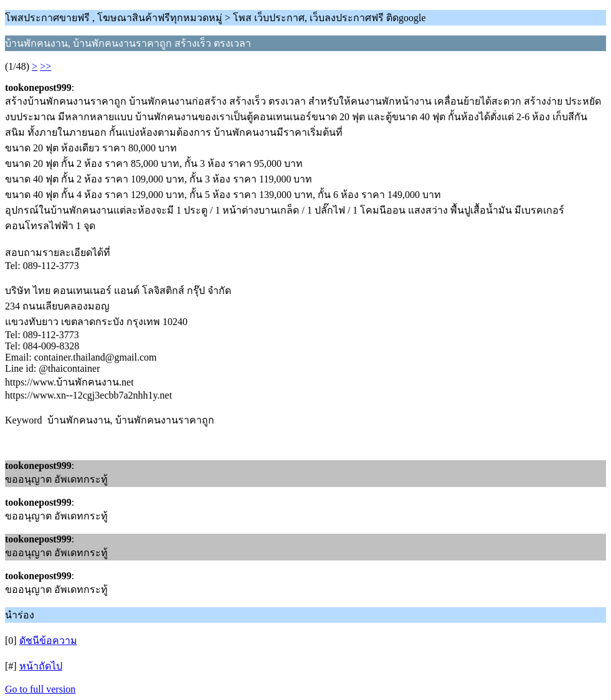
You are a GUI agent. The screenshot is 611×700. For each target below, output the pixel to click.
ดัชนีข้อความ (48, 641)
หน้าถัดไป (41, 666)
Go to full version (40, 689)
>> (45, 66)
